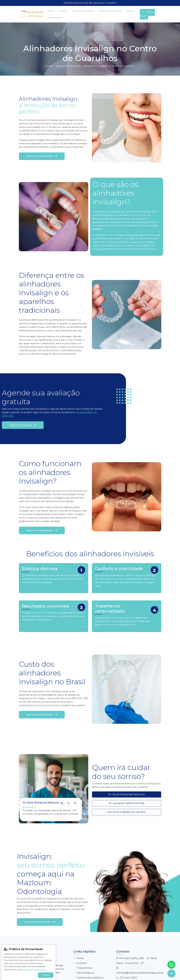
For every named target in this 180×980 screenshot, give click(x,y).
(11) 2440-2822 (84, 412)
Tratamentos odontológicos (84, 970)
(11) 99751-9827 (144, 14)
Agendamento (54, 17)
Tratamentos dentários (75, 11)
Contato (115, 11)
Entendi (46, 975)
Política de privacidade (35, 970)
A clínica (80, 963)
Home (50, 11)
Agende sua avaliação (42, 156)
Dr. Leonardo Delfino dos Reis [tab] (127, 803)
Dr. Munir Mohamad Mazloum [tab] (127, 794)
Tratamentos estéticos (99, 11)
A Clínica (58, 11)
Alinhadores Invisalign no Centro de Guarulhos (109, 66)
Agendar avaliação (23, 425)
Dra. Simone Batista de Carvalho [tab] (127, 812)
